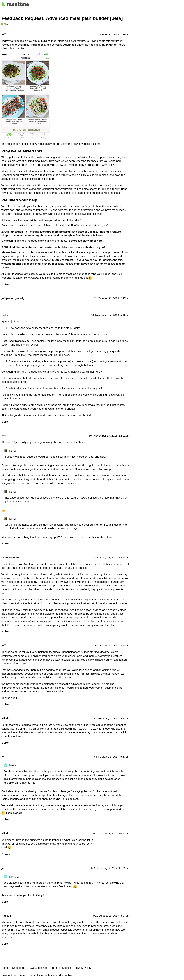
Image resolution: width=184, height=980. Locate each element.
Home (5, 968)
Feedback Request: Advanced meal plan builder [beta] (62, 18)
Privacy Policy (83, 968)
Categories (19, 968)
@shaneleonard (71, 652)
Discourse (22, 975)
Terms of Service (61, 968)
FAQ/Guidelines (38, 968)
